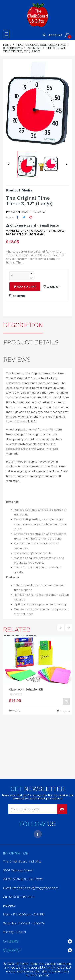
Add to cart (25, 287)
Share (17, 217)
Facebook (38, 834)
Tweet (24, 217)
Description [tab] (23, 325)
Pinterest (31, 217)
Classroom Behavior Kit (26, 689)
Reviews (17, 359)
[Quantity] (19, 276)
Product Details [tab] (31, 342)
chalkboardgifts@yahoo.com (38, 888)
